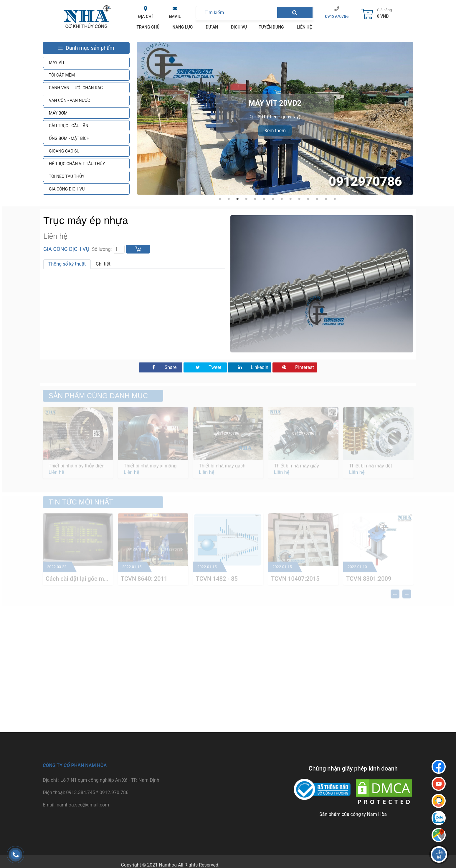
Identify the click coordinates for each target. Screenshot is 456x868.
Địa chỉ (145, 16)
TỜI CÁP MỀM (62, 75)
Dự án (212, 27)
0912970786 (337, 16)
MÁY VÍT (57, 62)
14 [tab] (335, 199)
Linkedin (250, 367)
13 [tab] (326, 199)
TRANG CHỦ (148, 27)
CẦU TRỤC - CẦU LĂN (69, 126)
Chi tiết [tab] (103, 264)
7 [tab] (273, 199)
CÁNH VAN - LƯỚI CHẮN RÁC (76, 88)
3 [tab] (237, 199)
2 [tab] (229, 199)
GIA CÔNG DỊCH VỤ (67, 189)
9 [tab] (290, 199)
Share (161, 367)
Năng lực (183, 27)
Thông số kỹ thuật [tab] (67, 264)
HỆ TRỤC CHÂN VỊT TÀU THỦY (77, 164)
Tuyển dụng (271, 27)
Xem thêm (275, 131)
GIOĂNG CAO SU (64, 151)
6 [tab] (264, 199)
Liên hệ (304, 27)
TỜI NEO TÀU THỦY (67, 176)
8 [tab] (282, 199)
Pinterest (295, 367)
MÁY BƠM (58, 113)
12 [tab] (317, 199)
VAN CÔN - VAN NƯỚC (70, 100)
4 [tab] (246, 199)
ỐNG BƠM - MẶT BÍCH (69, 138)
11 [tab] (308, 199)
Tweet (205, 367)
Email (175, 16)
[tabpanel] (275, 118)
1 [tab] (220, 199)
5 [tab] (255, 199)
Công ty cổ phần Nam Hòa (75, 765)
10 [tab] (299, 199)
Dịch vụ (239, 27)
